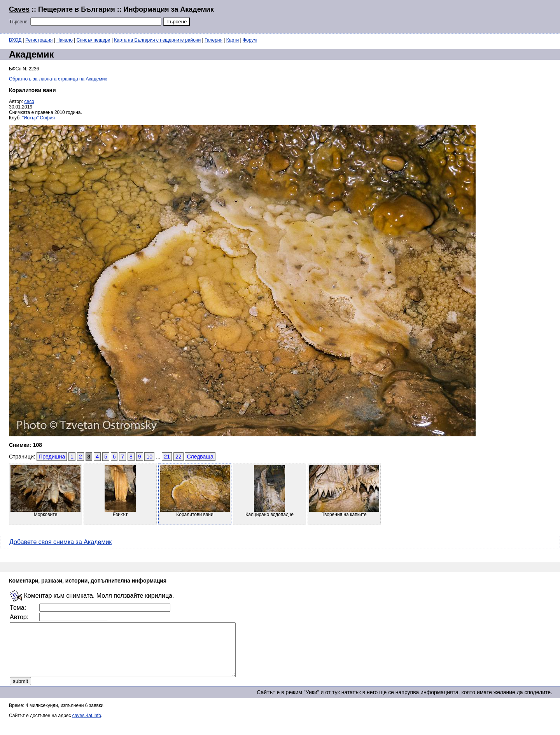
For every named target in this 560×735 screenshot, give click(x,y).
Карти (233, 40)
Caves (19, 9)
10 (149, 457)
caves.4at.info (87, 726)
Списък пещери (94, 40)
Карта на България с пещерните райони (157, 40)
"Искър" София (38, 118)
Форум (250, 40)
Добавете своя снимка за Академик (60, 542)
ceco (29, 101)
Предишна (52, 457)
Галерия (213, 40)
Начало (65, 40)
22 (178, 457)
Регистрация (39, 40)
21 (167, 457)
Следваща (200, 457)
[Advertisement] (457, 16)
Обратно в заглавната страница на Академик (58, 79)
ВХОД (15, 40)
